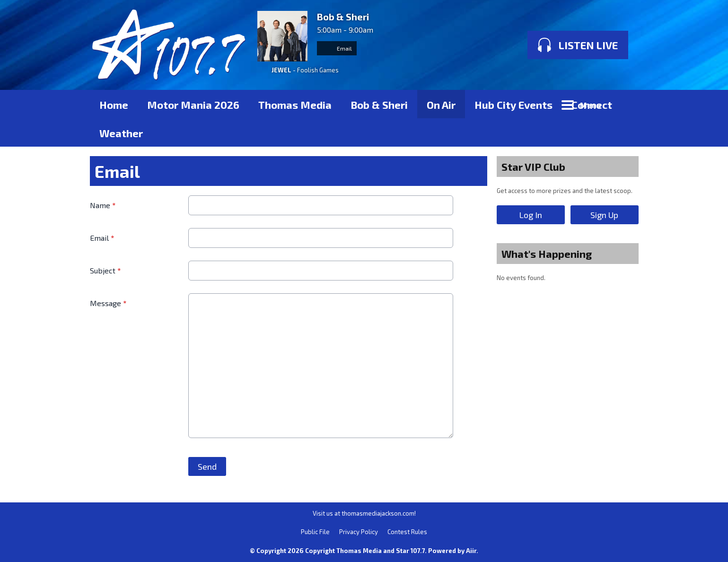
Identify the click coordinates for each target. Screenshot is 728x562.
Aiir (471, 551)
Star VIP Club (533, 167)
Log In (531, 215)
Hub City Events (513, 105)
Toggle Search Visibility (624, 104)
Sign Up (604, 215)
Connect (592, 105)
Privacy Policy (359, 532)
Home (114, 105)
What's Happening (547, 254)
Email (337, 48)
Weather (121, 133)
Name (103, 205)
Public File (315, 532)
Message (108, 303)
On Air (441, 105)
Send (207, 466)
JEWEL (281, 70)
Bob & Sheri (379, 105)
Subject (105, 270)
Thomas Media (295, 105)
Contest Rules (407, 532)
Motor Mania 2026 (193, 105)
